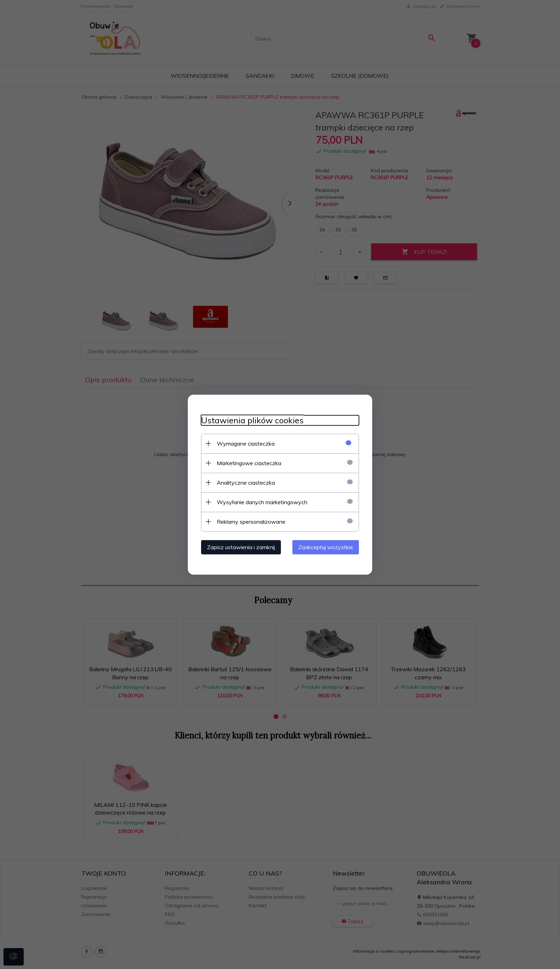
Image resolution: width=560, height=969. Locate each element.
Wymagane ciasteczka (245, 443)
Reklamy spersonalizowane (250, 521)
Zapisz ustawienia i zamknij (240, 547)
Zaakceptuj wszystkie (327, 547)
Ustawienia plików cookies (251, 420)
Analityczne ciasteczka (245, 482)
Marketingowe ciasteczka (248, 463)
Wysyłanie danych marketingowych (261, 502)
